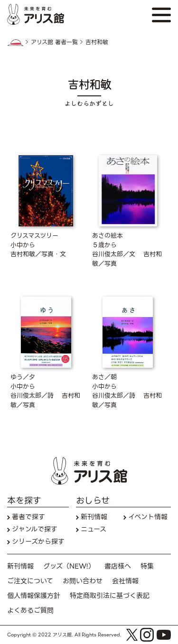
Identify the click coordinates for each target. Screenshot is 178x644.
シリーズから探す (38, 542)
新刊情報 (94, 517)
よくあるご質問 (30, 611)
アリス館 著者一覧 (54, 42)
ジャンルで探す (35, 529)
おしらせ (93, 500)
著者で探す (28, 517)
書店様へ (118, 566)
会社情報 (125, 581)
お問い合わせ (83, 581)
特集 (147, 566)
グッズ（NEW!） (69, 566)
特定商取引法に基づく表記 (110, 596)
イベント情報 (148, 517)
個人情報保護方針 (34, 596)
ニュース (94, 529)
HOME (15, 43)
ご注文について (30, 581)
